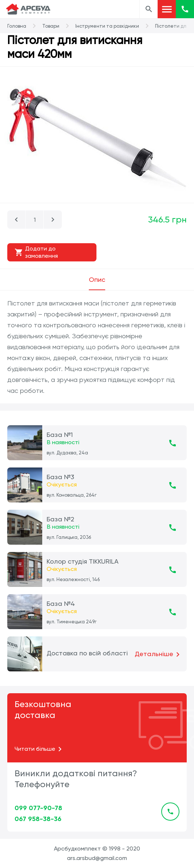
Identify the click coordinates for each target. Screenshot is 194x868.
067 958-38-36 (38, 819)
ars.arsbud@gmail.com (97, 858)
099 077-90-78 (38, 808)
